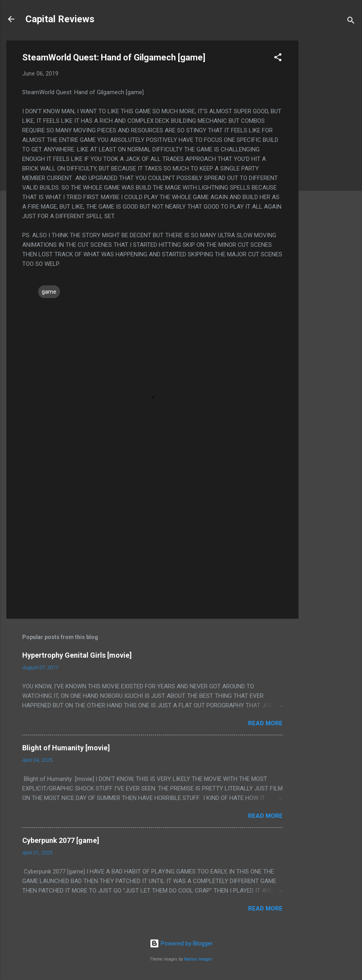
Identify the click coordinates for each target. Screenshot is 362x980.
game (49, 292)
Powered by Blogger (181, 943)
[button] (278, 59)
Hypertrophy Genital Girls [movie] (77, 655)
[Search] (351, 22)
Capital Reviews (60, 19)
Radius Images (198, 959)
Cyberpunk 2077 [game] (61, 840)
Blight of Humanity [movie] (66, 748)
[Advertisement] (330, 160)
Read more (265, 723)
